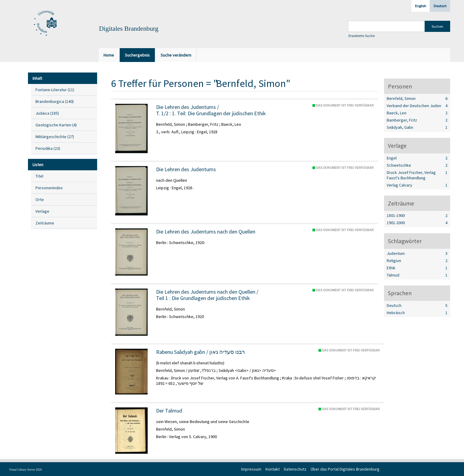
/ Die (207, 295)
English (421, 6)
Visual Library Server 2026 (25, 470)
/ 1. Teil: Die (211, 110)
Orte (40, 199)
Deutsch (440, 6)
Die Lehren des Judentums (186, 169)
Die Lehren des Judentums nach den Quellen (206, 232)
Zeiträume (45, 223)
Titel (39, 176)
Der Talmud (169, 411)
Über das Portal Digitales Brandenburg (345, 469)
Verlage (42, 211)
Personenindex (49, 188)
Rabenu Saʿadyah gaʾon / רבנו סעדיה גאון (200, 352)
